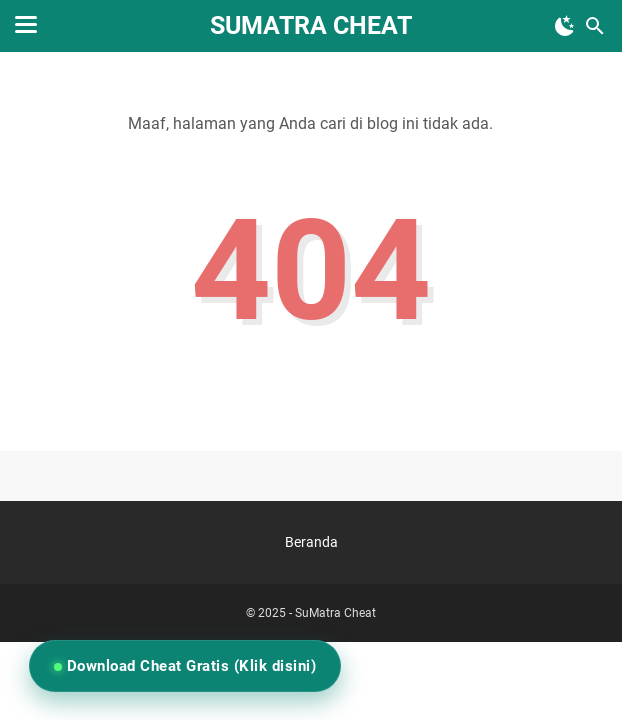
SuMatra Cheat (311, 25)
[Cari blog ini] (595, 26)
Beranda (311, 542)
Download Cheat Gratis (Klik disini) (189, 666)
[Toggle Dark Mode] (565, 26)
